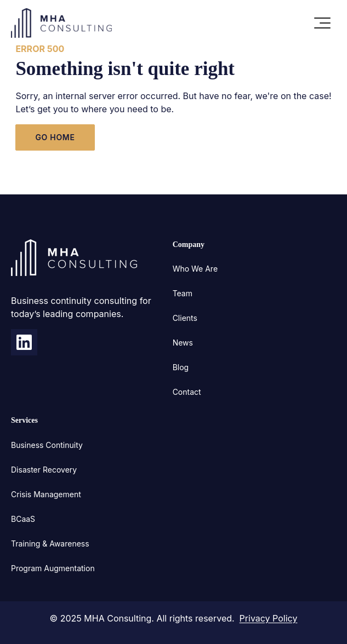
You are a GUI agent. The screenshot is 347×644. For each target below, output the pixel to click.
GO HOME (55, 137)
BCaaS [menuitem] (23, 519)
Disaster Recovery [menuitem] (44, 470)
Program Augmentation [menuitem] (53, 568)
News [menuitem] (183, 343)
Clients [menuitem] (185, 318)
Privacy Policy (269, 618)
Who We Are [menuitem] (195, 269)
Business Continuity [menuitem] (47, 445)
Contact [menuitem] (187, 392)
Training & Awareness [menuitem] (50, 544)
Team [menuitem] (183, 293)
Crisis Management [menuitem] (46, 494)
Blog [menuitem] (181, 367)
